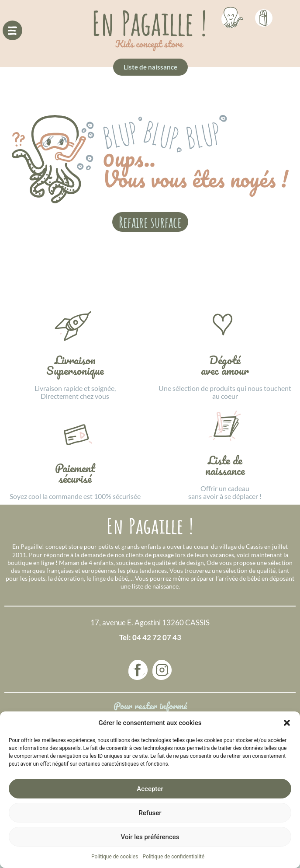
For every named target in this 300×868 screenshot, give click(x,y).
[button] (287, 723)
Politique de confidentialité (173, 857)
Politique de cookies (115, 857)
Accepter (150, 789)
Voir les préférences (150, 837)
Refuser (150, 813)
